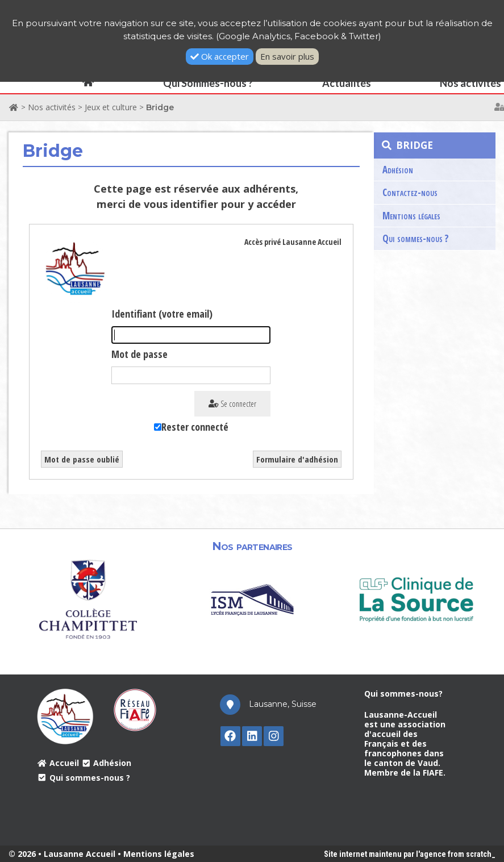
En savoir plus (287, 56)
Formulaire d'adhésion (297, 459)
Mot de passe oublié (82, 459)
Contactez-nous (410, 192)
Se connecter (233, 404)
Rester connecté (195, 427)
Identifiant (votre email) (162, 314)
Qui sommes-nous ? (416, 238)
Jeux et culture (111, 107)
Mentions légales (411, 216)
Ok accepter (220, 56)
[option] (88, 599)
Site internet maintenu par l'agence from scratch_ (410, 854)
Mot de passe (139, 354)
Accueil (58, 763)
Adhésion (398, 170)
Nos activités (52, 107)
